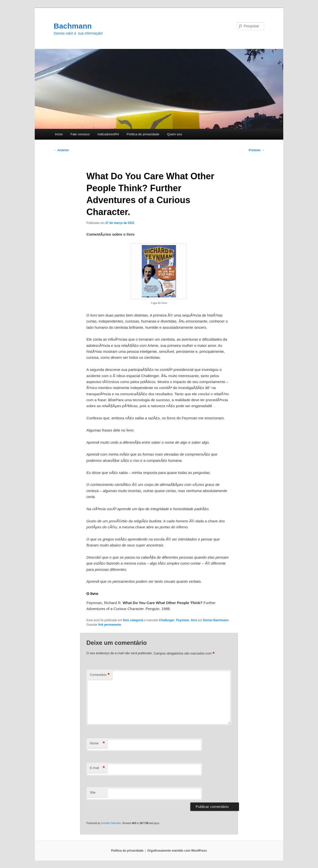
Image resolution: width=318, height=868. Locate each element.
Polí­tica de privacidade (143, 134)
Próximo (257, 150)
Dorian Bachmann (216, 620)
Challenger (167, 620)
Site (93, 792)
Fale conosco (80, 134)
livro (194, 620)
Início (59, 134)
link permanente (110, 625)
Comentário (100, 675)
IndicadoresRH (108, 134)
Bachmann (73, 26)
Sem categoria (133, 620)
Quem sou (174, 134)
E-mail (97, 768)
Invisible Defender (111, 823)
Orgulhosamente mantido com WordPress (177, 851)
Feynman (183, 620)
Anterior (61, 150)
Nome (97, 743)
